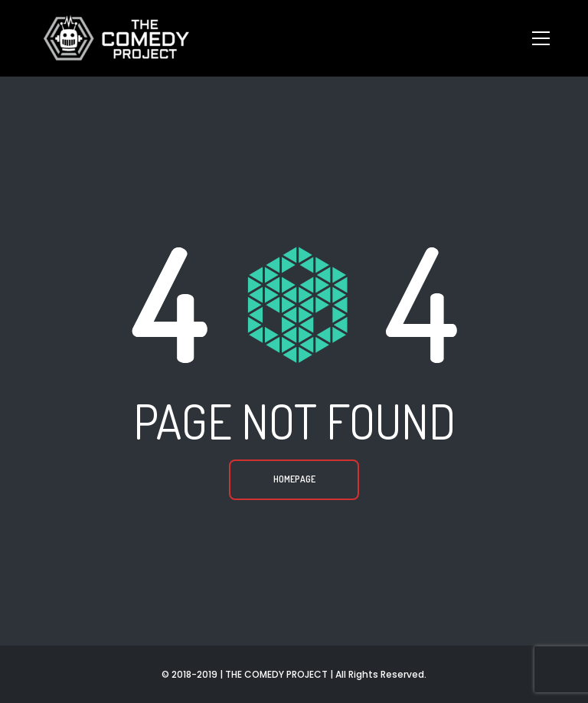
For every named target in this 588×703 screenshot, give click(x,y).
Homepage (294, 479)
